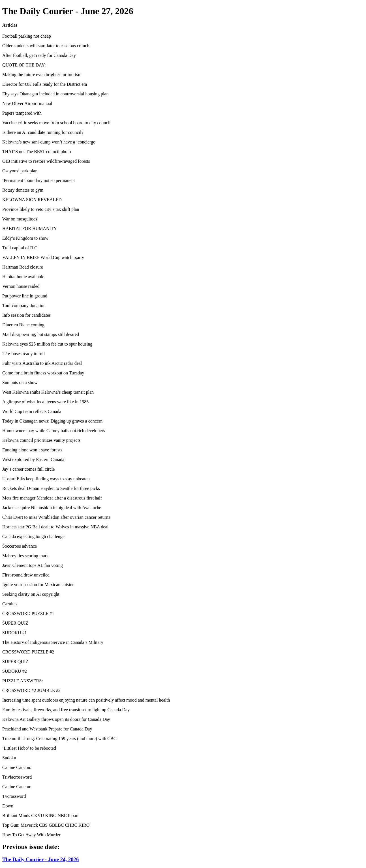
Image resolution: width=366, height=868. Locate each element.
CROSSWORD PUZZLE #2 (28, 652)
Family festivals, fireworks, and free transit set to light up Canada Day (66, 710)
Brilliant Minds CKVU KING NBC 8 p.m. (41, 816)
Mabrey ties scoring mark (25, 556)
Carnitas (10, 604)
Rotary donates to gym (23, 190)
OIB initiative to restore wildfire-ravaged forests (46, 161)
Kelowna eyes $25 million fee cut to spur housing (47, 344)
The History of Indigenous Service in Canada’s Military (53, 642)
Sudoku (9, 758)
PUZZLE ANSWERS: (23, 681)
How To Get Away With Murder (31, 835)
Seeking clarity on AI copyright (31, 594)
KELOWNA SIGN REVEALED (32, 200)
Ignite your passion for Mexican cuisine (38, 585)
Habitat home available (23, 277)
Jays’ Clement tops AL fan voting (33, 565)
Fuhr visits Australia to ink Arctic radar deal (42, 363)
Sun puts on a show (20, 382)
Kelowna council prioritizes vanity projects (41, 440)
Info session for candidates (26, 315)
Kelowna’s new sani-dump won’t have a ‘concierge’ (50, 142)
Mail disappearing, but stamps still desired (41, 334)
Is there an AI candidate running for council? (43, 132)
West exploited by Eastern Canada (33, 459)
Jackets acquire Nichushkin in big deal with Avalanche (52, 508)
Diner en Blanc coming (23, 325)
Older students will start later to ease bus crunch (46, 46)
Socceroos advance (20, 546)
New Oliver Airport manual (27, 103)
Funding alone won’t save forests (32, 450)
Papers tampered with (22, 113)
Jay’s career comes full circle (29, 469)
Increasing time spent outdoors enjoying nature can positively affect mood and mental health (86, 700)
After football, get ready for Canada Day (39, 55)
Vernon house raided (21, 286)
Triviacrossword (17, 777)
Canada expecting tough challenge (33, 536)
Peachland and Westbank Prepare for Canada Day (47, 729)
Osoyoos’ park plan (20, 171)
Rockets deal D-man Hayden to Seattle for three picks (51, 488)
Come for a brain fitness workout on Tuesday (43, 373)
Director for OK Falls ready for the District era (45, 84)
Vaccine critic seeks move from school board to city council (56, 123)
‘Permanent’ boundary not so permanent (39, 180)
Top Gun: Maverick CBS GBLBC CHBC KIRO (46, 825)
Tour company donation (24, 306)
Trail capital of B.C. (20, 248)
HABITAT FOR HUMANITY (30, 229)
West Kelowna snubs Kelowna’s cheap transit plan (48, 392)
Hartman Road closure (23, 267)
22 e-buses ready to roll (23, 354)
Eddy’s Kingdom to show (25, 238)
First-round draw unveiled (26, 575)
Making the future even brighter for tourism (42, 75)
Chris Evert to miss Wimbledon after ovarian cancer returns (56, 517)
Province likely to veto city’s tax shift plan (41, 209)
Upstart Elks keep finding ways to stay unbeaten (46, 479)
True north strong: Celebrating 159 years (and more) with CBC (59, 739)
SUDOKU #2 (15, 671)
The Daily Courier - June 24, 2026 (40, 859)
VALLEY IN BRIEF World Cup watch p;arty (43, 257)
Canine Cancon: (17, 767)
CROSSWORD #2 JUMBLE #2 (31, 690)
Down (8, 806)
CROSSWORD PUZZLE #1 (28, 613)
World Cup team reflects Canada (32, 411)
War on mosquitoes (20, 219)
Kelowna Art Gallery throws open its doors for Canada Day (56, 719)
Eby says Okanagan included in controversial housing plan (55, 94)
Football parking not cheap (27, 36)
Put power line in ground (25, 296)
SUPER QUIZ (15, 623)
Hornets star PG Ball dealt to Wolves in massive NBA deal (55, 527)
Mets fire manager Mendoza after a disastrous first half (52, 498)
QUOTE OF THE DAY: (24, 65)
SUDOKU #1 (15, 633)
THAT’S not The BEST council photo (37, 152)
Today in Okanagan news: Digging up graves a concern (52, 421)
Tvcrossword (14, 796)
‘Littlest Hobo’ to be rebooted (29, 748)
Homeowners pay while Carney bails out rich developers (54, 431)
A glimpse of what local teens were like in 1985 (45, 402)
